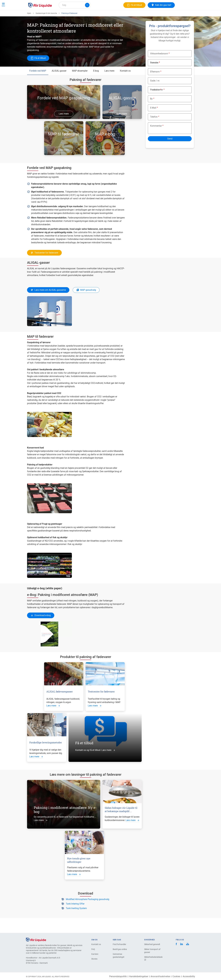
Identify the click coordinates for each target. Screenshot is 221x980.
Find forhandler (119, 944)
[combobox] (75, 5)
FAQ (93, 949)
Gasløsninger (62, 15)
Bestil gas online (120, 949)
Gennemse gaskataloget (119, 956)
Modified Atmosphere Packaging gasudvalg (88, 910)
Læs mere (109, 81)
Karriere (88, 15)
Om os (76, 15)
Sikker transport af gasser (152, 951)
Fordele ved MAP (38, 81)
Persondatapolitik (118, 976)
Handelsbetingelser (139, 976)
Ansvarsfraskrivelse (160, 976)
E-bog (96, 81)
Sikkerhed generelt (152, 944)
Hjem (29, 24)
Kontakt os (125, 81)
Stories (94, 959)
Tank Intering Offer (75, 914)
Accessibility (189, 976)
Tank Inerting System (76, 919)
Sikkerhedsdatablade (153, 958)
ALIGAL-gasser (59, 81)
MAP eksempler (80, 81)
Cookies (176, 976)
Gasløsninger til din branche (46, 24)
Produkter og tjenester (40, 15)
